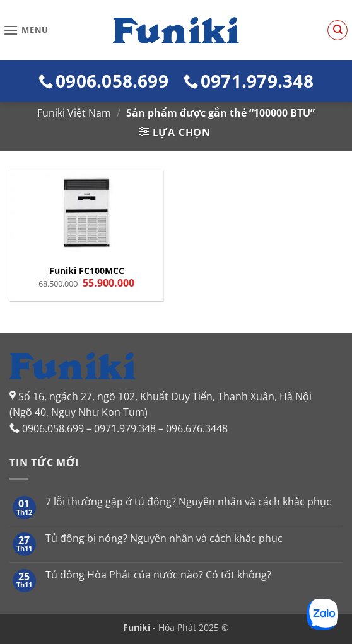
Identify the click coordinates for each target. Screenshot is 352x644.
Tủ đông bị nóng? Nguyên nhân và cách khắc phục (164, 538)
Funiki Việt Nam (74, 113)
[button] (26, 30)
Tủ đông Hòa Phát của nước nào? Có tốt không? (158, 575)
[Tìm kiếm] (337, 30)
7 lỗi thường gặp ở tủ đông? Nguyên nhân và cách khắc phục (188, 502)
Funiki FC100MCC (87, 271)
